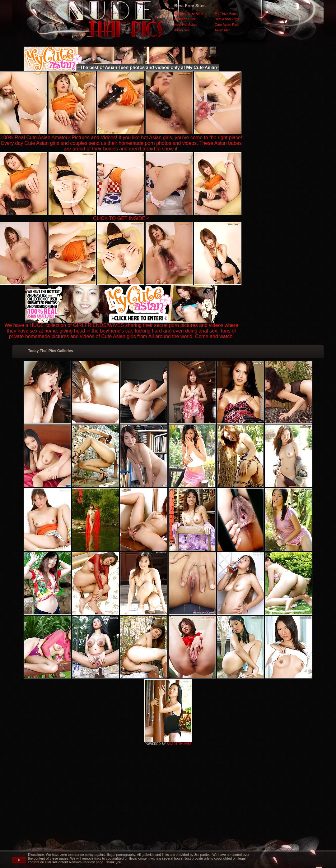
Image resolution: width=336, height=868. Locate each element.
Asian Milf (222, 30)
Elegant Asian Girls (189, 13)
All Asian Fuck (185, 19)
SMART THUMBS (179, 744)
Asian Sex (182, 30)
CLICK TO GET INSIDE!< (121, 218)
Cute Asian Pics (227, 25)
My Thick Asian (226, 13)
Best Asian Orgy (227, 19)
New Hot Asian (185, 25)
